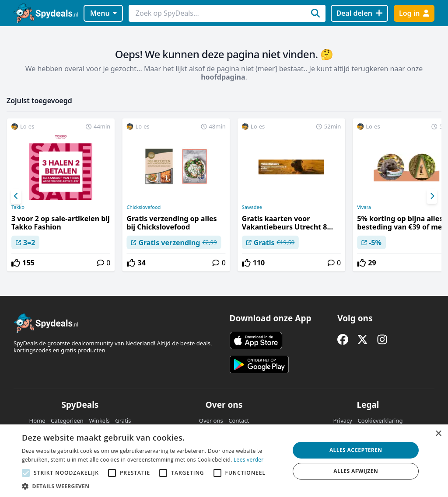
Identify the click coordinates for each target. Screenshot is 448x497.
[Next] (432, 196)
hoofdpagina (223, 77)
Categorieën (67, 421)
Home (37, 421)
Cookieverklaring (380, 421)
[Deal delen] (359, 13)
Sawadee (252, 207)
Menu (103, 13)
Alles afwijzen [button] (356, 471)
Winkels (99, 421)
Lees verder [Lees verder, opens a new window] (249, 460)
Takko (18, 207)
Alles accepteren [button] (356, 450)
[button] (152, 486)
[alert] (224, 461)
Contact (239, 421)
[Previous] (16, 196)
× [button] (438, 434)
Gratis (123, 421)
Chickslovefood (143, 207)
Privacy (343, 421)
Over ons (211, 421)
